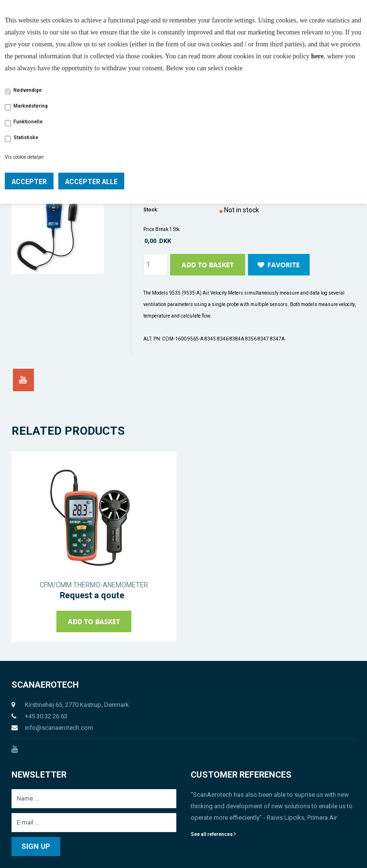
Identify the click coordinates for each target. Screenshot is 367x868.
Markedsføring (31, 106)
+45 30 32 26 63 (46, 716)
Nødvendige (27, 90)
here (317, 56)
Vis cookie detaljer (24, 157)
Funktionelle (28, 122)
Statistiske (26, 137)
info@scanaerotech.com (59, 728)
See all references (213, 834)
